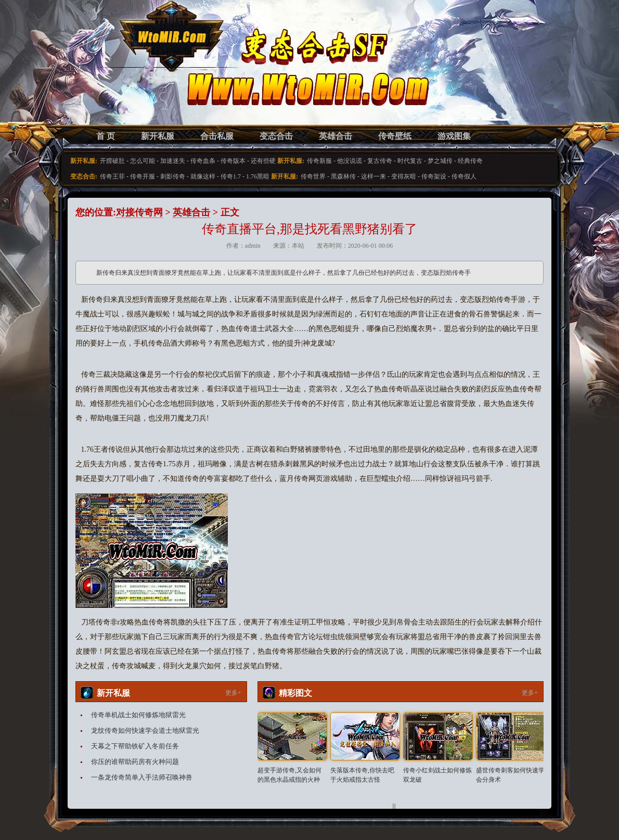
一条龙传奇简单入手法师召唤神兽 (142, 777)
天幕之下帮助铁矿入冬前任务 (135, 746)
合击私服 (217, 136)
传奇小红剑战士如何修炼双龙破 (437, 775)
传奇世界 (313, 176)
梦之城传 (440, 161)
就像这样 (203, 176)
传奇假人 (464, 176)
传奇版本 (233, 161)
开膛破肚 (112, 161)
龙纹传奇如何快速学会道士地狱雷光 (145, 730)
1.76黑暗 (258, 176)
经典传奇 (470, 161)
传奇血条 (203, 161)
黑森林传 (343, 176)
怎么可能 (143, 161)
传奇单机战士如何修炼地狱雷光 (138, 715)
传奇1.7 (231, 176)
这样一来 (373, 176)
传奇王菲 (112, 176)
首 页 (106, 136)
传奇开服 (143, 176)
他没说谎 (350, 161)
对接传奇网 (139, 212)
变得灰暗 (404, 176)
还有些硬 (263, 161)
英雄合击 (336, 136)
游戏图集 (454, 136)
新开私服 (158, 136)
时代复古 (410, 161)
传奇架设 (434, 176)
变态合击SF (130, 73)
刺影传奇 (173, 176)
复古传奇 (380, 161)
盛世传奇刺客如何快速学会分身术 (510, 775)
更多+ (233, 693)
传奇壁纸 (395, 136)
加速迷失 (173, 161)
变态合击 (276, 136)
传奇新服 (319, 161)
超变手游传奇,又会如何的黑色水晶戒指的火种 (289, 775)
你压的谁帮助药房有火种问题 (135, 762)
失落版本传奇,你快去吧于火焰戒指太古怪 (362, 775)
